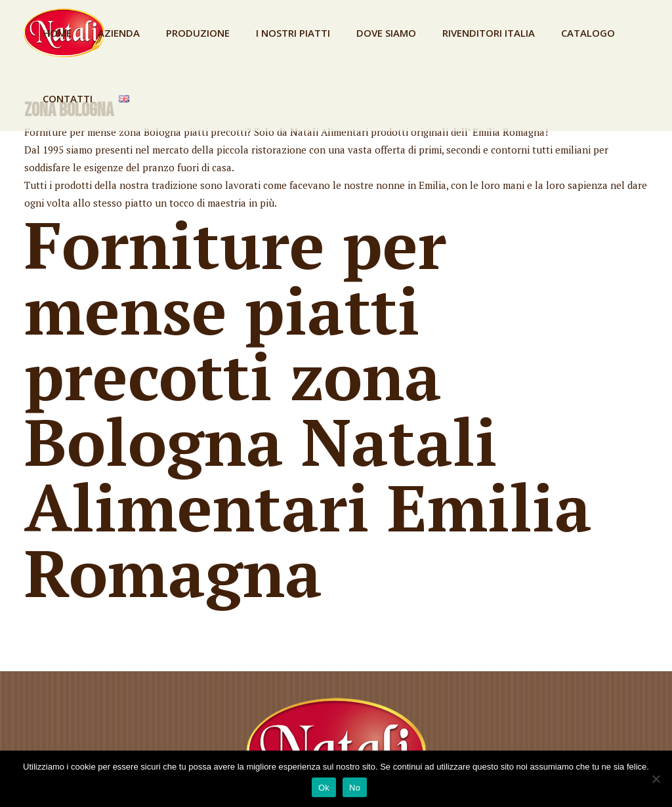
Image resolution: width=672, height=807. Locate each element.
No (355, 788)
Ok (324, 788)
